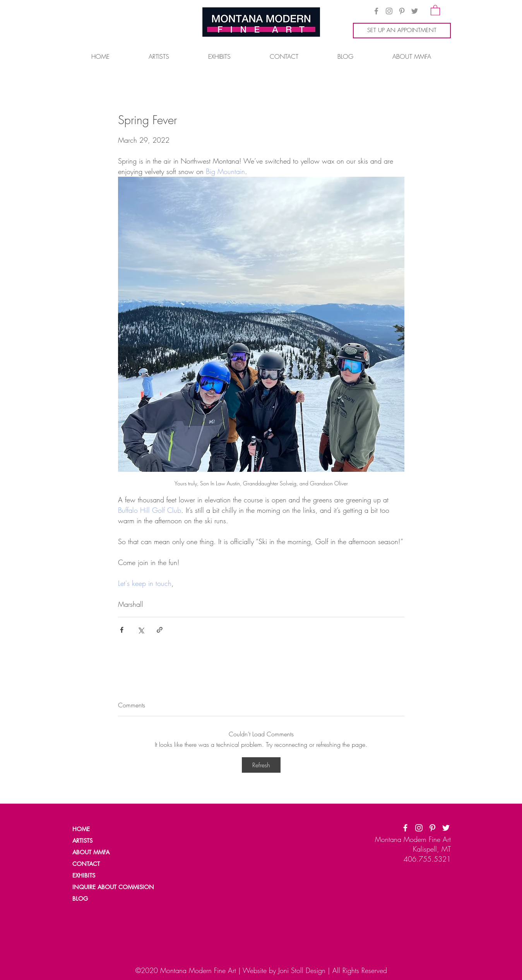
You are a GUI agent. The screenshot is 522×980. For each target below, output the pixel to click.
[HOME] (99, 829)
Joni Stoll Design (302, 970)
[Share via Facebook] (122, 630)
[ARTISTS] (99, 840)
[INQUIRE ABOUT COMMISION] (116, 887)
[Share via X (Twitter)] (141, 630)
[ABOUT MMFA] (99, 852)
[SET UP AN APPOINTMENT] (402, 31)
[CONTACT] (99, 864)
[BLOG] (99, 898)
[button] (435, 10)
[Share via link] (160, 630)
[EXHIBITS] (84, 875)
